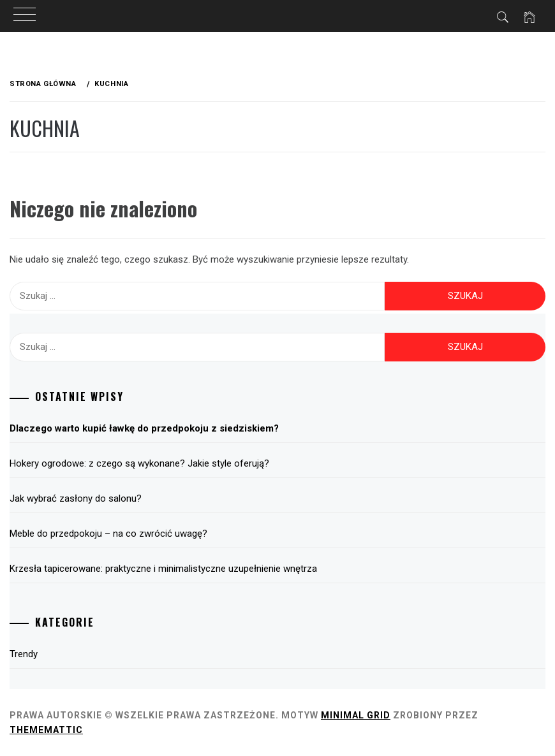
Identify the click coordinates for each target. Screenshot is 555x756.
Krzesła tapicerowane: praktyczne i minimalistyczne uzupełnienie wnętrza (163, 569)
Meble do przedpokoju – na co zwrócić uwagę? (108, 534)
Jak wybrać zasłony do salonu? (76, 498)
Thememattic (46, 730)
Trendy (24, 654)
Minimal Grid (356, 715)
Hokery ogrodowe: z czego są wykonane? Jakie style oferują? (139, 463)
